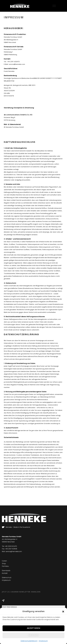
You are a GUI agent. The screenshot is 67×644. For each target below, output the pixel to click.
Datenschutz (7, 578)
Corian (4, 561)
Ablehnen (33, 635)
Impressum (43, 641)
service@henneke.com (14, 551)
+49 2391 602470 (11, 546)
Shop (4, 564)
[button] (63, 612)
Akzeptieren (34, 628)
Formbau (5, 566)
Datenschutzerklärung (29, 641)
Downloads (6, 571)
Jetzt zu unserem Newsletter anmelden (21, 592)
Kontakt (5, 573)
